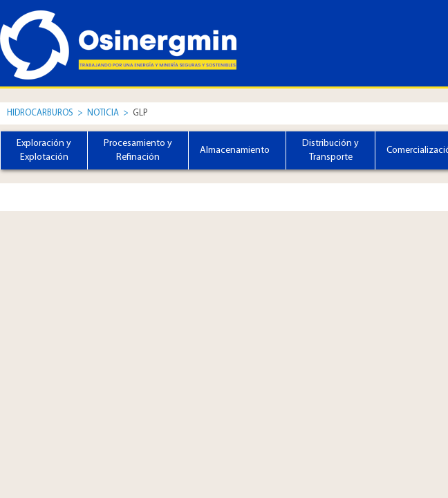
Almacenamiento (235, 150)
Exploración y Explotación (44, 150)
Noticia (104, 113)
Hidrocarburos (40, 113)
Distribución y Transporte (330, 150)
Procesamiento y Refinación (138, 150)
